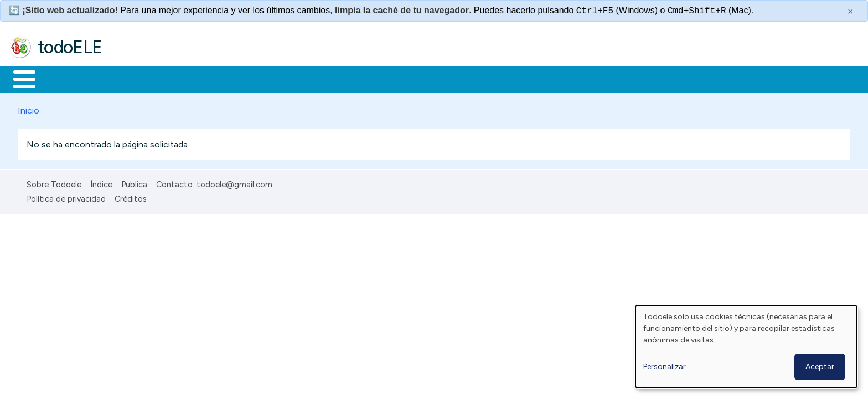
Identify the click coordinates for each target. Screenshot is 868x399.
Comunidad (405, 78)
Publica (134, 182)
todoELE (70, 47)
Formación (133, 78)
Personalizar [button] (665, 367)
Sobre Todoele (54, 182)
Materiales (62, 78)
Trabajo (200, 78)
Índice (101, 182)
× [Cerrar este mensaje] (851, 12)
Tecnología (331, 78)
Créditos (131, 197)
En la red (262, 78)
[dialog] (746, 347)
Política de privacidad (66, 197)
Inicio (19, 78)
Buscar (455, 78)
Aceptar (820, 367)
